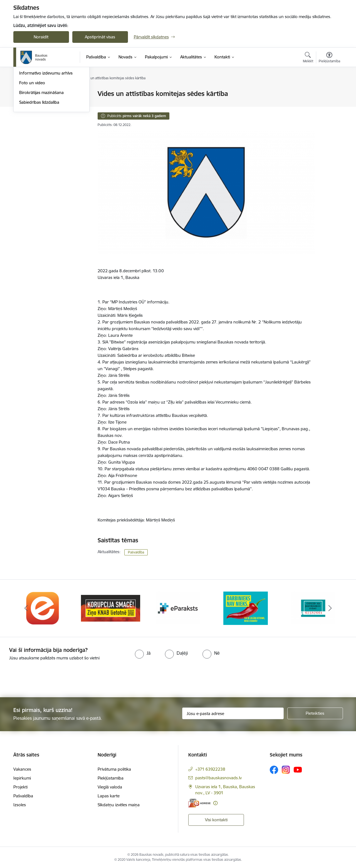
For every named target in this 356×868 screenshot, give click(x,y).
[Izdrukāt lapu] (329, 91)
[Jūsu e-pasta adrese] (233, 713)
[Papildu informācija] (215, 803)
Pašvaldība (136, 552)
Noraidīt (41, 37)
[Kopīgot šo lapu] (329, 105)
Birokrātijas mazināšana (41, 152)
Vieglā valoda (110, 787)
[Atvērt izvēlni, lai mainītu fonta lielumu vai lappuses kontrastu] (329, 58)
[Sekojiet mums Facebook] (274, 770)
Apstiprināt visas (100, 37)
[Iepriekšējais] (26, 608)
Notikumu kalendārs (38, 104)
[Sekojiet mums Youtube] (298, 770)
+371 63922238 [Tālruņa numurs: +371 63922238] (210, 769)
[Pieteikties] (315, 713)
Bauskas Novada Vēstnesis (44, 123)
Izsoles (20, 805)
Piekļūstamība (111, 778)
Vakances (22, 769)
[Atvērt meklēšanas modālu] (308, 58)
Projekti (20, 787)
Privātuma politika (114, 769)
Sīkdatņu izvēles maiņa (119, 805)
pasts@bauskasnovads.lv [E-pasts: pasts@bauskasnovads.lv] (218, 778)
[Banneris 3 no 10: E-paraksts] (178, 608)
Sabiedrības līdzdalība (39, 162)
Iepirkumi (22, 778)
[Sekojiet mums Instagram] (286, 770)
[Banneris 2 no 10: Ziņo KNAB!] (111, 608)
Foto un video (32, 142)
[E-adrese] (199, 803)
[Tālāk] (330, 608)
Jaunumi (27, 113)
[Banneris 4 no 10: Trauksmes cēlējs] (246, 608)
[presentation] (46, 677)
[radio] (143, 653)
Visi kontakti (216, 820)
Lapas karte (109, 796)
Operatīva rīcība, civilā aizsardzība (50, 94)
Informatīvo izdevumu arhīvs (46, 133)
